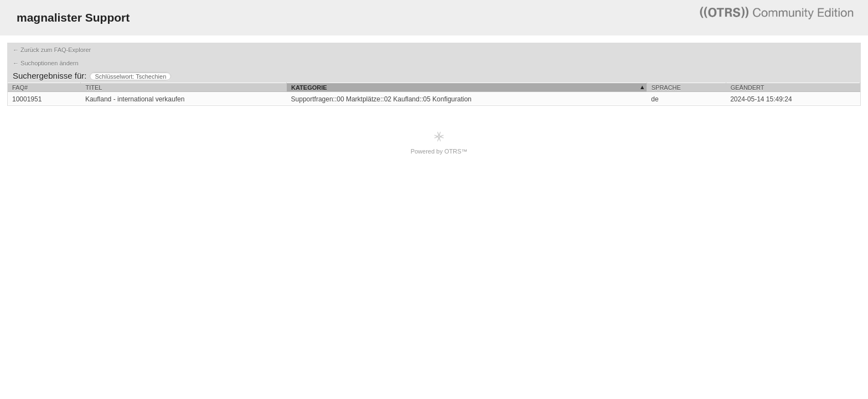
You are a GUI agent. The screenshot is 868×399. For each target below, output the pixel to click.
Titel (94, 88)
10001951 (27, 99)
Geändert (748, 88)
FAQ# (20, 88)
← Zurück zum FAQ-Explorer (52, 50)
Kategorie (309, 88)
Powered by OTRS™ (439, 143)
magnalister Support (73, 17)
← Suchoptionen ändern (46, 63)
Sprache (666, 88)
